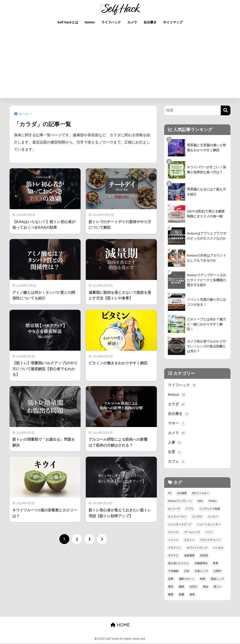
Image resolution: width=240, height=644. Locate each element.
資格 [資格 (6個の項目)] (192, 595)
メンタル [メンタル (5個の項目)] (218, 549)
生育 (175, 453)
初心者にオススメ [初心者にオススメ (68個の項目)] (178, 564)
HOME (120, 626)
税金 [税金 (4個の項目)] (206, 588)
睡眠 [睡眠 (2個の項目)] (182, 588)
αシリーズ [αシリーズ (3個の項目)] (174, 510)
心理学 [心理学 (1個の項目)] (217, 572)
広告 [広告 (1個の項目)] (187, 572)
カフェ (177, 463)
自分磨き (150, 22)
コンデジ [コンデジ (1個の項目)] (197, 518)
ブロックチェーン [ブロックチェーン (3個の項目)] (210, 541)
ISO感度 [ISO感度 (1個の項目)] (182, 494)
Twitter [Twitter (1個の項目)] (212, 502)
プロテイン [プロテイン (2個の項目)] (175, 549)
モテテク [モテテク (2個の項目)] (173, 556)
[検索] (226, 110)
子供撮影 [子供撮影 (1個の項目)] (173, 572)
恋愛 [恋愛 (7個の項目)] (171, 580)
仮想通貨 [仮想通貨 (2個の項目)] (189, 556)
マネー (177, 424)
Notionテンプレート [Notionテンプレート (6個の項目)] (180, 502)
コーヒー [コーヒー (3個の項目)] (213, 518)
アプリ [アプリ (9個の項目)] (190, 510)
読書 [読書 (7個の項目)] (182, 595)
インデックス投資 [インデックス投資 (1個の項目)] (209, 510)
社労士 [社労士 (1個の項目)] (193, 588)
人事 (175, 443)
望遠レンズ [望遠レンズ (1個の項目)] (217, 580)
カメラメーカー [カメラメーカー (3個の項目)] (177, 518)
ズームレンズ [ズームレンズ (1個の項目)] (192, 533)
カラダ (177, 405)
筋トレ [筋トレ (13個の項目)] (218, 588)
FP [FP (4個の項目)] (170, 494)
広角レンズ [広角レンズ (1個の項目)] (201, 572)
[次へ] (102, 539)
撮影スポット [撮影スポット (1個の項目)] (187, 580)
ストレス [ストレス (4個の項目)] (173, 533)
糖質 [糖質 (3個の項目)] (171, 595)
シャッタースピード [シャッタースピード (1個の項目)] (180, 525)
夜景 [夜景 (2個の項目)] (216, 564)
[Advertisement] (120, 66)
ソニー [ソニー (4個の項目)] (209, 533)
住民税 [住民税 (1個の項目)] (204, 556)
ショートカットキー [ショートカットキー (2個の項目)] (209, 525)
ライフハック (111, 22)
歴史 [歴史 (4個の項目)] (171, 588)
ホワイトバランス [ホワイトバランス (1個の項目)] (197, 549)
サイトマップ (173, 22)
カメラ (132, 22)
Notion (90, 22)
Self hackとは (68, 22)
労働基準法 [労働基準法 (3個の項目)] (201, 564)
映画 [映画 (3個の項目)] (203, 580)
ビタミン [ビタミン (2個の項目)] (189, 541)
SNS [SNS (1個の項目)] (200, 502)
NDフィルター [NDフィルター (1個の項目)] (200, 494)
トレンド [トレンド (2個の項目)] (173, 541)
